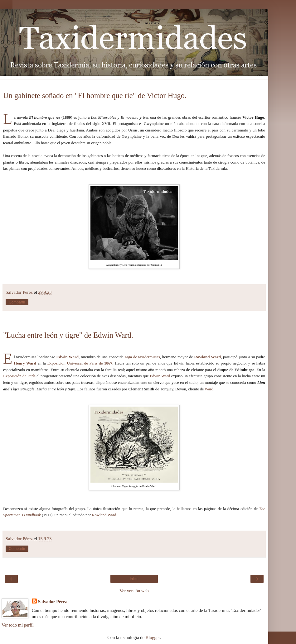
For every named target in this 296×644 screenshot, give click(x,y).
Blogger (153, 637)
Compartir (17, 302)
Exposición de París (19, 376)
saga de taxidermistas (142, 357)
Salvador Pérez (53, 602)
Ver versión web (134, 591)
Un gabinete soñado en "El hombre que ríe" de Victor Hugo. (95, 95)
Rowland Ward (208, 357)
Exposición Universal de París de (80, 363)
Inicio (134, 579)
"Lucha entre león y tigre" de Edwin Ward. (68, 335)
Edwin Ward (67, 357)
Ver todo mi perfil (18, 625)
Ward (209, 389)
